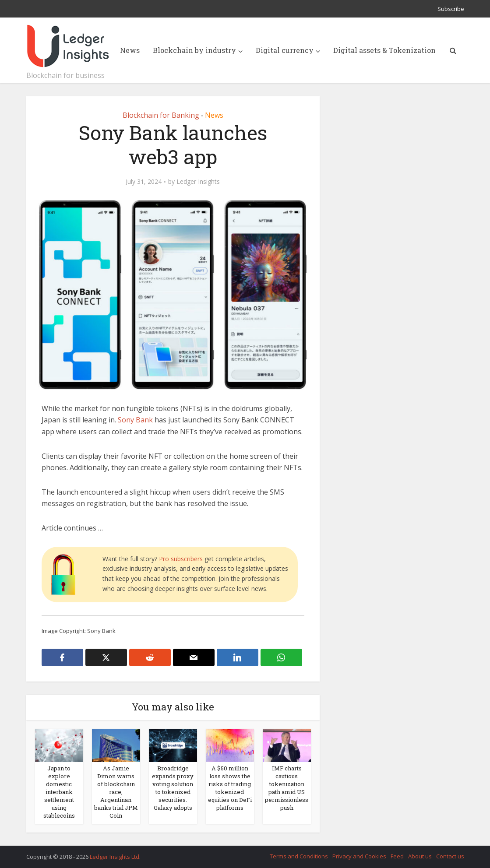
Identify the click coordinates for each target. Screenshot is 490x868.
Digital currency (285, 50)
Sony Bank (135, 420)
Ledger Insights (198, 182)
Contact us (450, 856)
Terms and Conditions (299, 856)
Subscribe (451, 9)
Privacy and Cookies (359, 856)
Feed (397, 856)
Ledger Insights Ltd (115, 857)
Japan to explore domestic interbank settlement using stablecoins (59, 792)
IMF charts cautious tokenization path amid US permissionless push (287, 788)
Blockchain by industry (194, 50)
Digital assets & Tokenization (384, 50)
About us (420, 856)
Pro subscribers (181, 559)
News (130, 50)
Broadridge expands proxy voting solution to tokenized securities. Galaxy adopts (173, 788)
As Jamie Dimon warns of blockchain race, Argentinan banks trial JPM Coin (116, 792)
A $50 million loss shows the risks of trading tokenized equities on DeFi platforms (230, 788)
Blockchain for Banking (161, 115)
